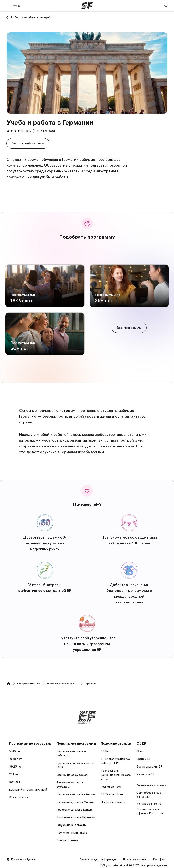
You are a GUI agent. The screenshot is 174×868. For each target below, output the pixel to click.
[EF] (87, 6)
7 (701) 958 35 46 (149, 802)
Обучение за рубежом (72, 773)
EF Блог (106, 750)
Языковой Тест (111, 785)
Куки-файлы (160, 858)
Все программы (67, 839)
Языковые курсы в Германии (76, 816)
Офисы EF (144, 757)
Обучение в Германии (72, 823)
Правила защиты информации (98, 858)
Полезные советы (113, 800)
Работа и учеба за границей (31, 17)
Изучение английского (72, 831)
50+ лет (15, 780)
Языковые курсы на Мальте (75, 800)
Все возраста (18, 796)
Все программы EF (149, 765)
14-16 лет (15, 750)
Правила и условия (135, 858)
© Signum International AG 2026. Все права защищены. (134, 864)
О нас (140, 750)
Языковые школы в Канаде (75, 808)
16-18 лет (15, 757)
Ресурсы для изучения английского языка (116, 773)
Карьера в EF (145, 773)
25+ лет (15, 773)
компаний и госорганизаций (28, 788)
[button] (14, 6)
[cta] (129, 327)
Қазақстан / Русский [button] (21, 858)
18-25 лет (16, 765)
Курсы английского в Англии (76, 793)
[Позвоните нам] (166, 6)
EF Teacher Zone (112, 793)
